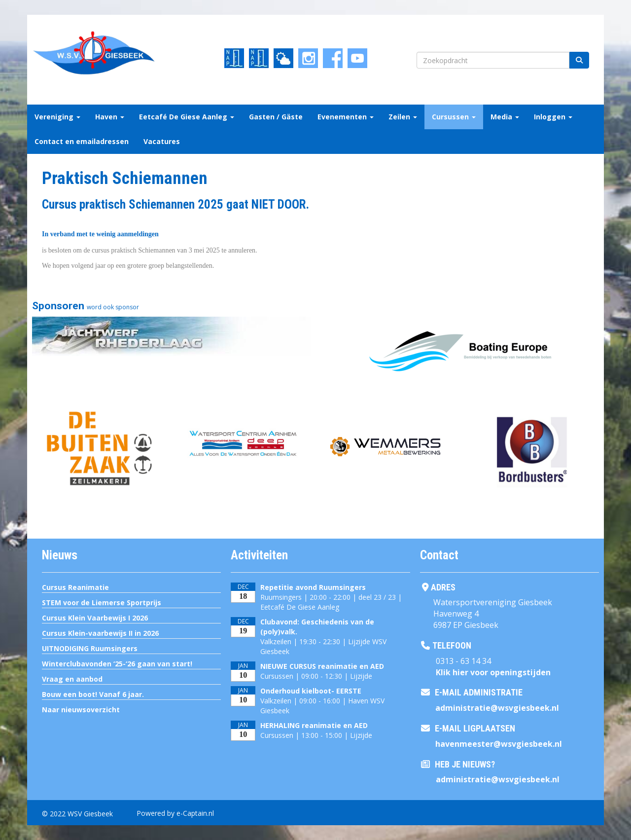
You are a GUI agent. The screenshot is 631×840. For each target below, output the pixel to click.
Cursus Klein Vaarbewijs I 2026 (95, 618)
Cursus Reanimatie (75, 587)
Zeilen (403, 117)
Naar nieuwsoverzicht (81, 710)
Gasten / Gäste (276, 117)
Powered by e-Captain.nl (175, 813)
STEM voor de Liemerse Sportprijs (102, 603)
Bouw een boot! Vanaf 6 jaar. (93, 694)
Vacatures (162, 141)
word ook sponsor (113, 307)
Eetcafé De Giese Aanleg (187, 117)
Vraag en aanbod (72, 679)
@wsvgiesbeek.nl (497, 708)
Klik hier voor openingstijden (493, 672)
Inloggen (553, 117)
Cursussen (454, 117)
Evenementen (346, 117)
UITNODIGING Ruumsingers (90, 648)
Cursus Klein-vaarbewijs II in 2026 (100, 633)
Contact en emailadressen (82, 141)
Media (505, 117)
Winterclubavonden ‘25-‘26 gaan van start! (117, 664)
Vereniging (57, 117)
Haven (110, 117)
